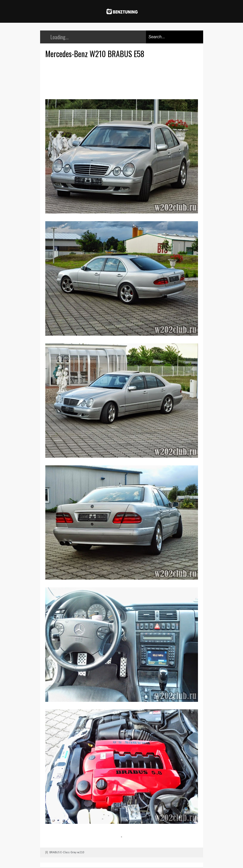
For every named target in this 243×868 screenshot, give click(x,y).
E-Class (65, 852)
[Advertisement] (123, 78)
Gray (73, 852)
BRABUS (54, 852)
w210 (81, 852)
